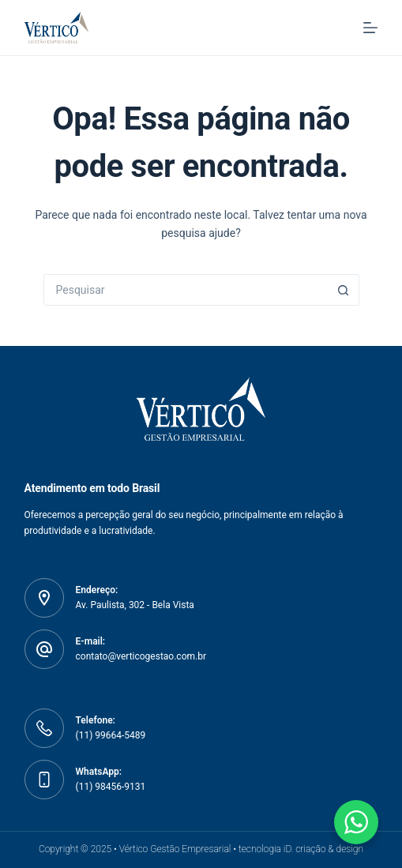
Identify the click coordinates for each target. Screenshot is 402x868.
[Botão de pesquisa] (344, 290)
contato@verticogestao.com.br (141, 656)
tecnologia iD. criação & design (301, 849)
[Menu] (370, 28)
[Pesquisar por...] (186, 290)
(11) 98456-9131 (111, 787)
